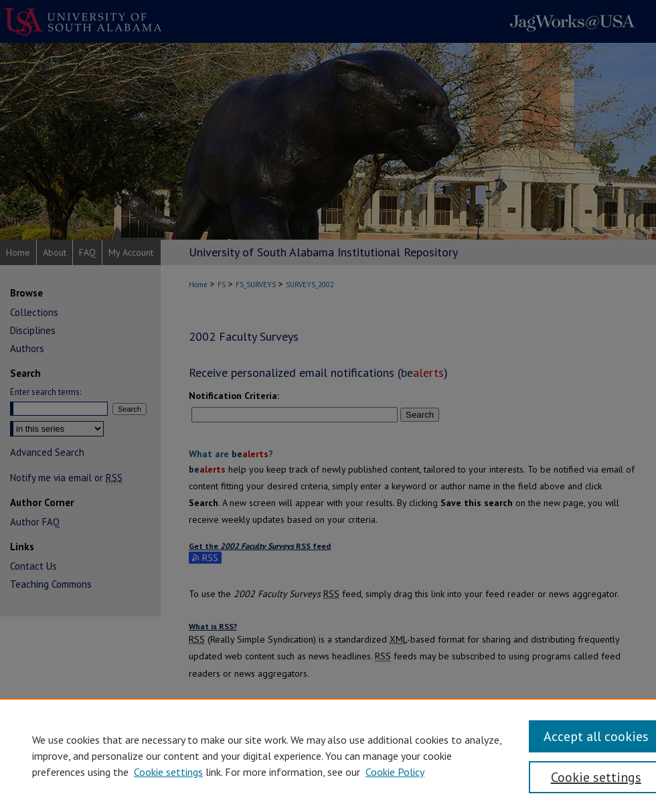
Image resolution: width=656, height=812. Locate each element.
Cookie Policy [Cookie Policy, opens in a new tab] (395, 772)
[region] (328, 755)
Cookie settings (168, 772)
